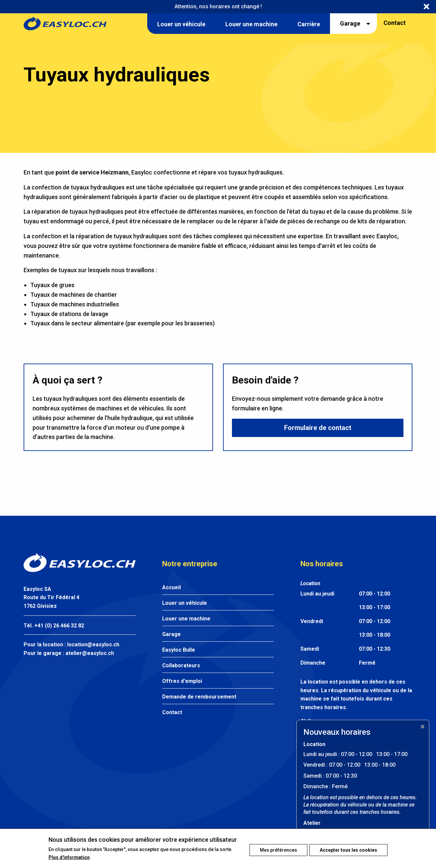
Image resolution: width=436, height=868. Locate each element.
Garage (171, 634)
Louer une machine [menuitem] (251, 24)
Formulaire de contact (318, 429)
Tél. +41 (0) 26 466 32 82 (54, 626)
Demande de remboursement (199, 697)
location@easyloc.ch (93, 645)
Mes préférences (274, 848)
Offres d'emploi (182, 681)
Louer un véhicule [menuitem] (181, 24)
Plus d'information (69, 862)
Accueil (171, 587)
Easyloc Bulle (179, 650)
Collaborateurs (181, 665)
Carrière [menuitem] (309, 24)
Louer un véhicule (185, 603)
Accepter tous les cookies (348, 848)
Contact (395, 23)
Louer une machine (186, 619)
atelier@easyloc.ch (90, 653)
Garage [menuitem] (350, 23)
